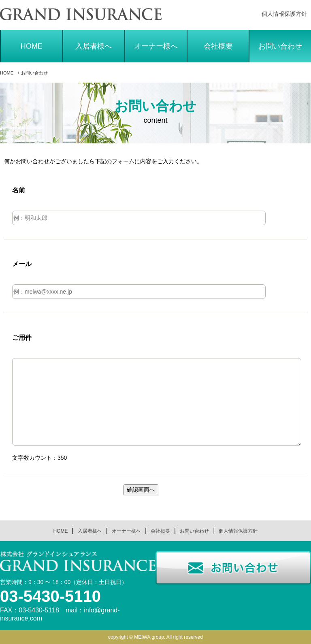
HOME (32, 46)
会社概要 (218, 46)
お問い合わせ (280, 46)
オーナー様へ (156, 46)
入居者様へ (94, 46)
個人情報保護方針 (284, 14)
